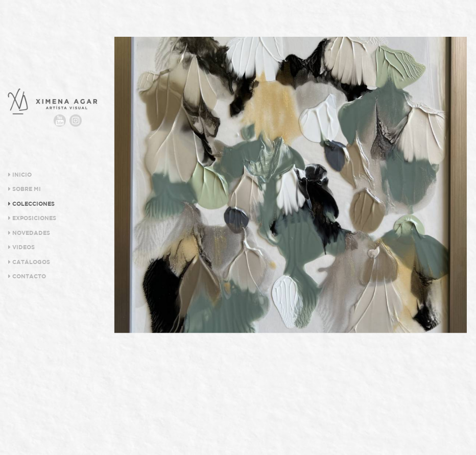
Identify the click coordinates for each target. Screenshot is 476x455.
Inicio (20, 175)
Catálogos (29, 262)
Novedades (29, 233)
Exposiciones (32, 218)
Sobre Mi (24, 189)
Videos (21, 247)
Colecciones (31, 204)
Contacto (27, 276)
